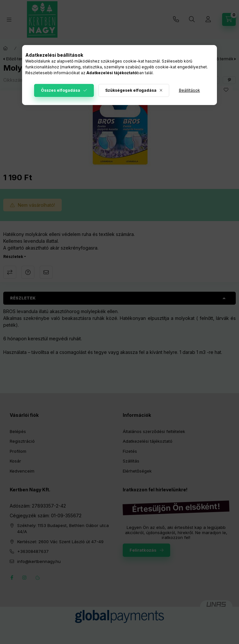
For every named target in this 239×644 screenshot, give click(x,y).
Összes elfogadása (61, 90)
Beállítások (189, 90)
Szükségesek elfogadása (131, 90)
